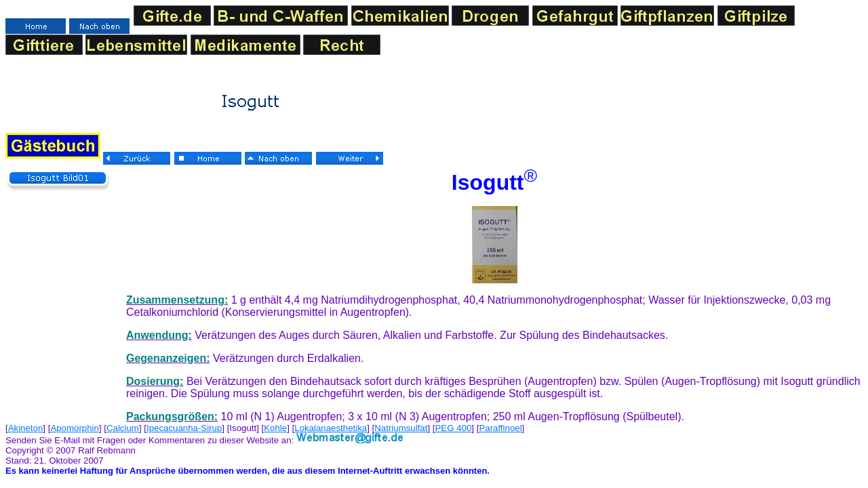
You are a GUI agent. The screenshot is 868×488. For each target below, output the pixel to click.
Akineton (26, 428)
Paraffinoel (500, 428)
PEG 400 (454, 428)
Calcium (123, 428)
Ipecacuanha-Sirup (184, 428)
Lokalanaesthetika (331, 428)
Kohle (275, 428)
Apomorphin (75, 428)
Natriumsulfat (401, 428)
